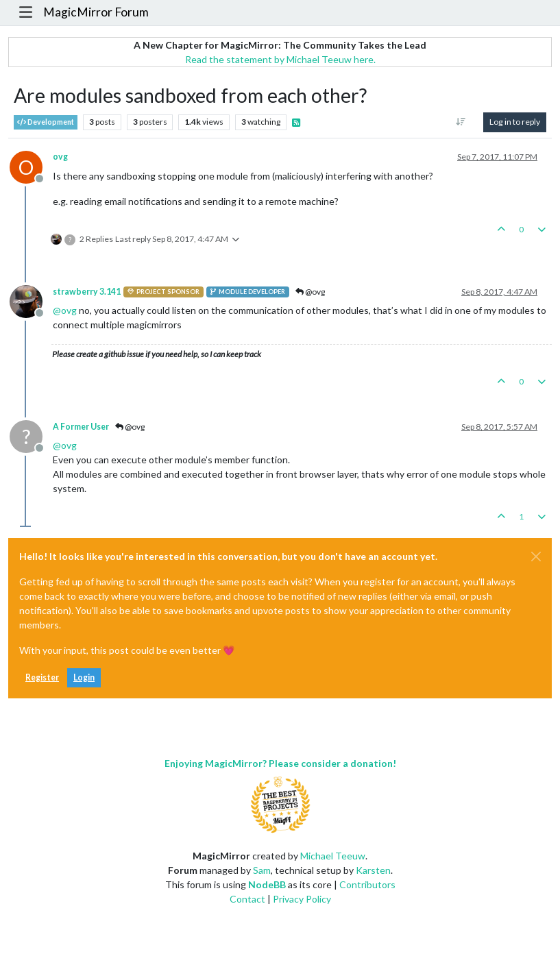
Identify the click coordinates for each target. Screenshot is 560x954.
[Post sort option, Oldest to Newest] (461, 122)
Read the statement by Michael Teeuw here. (280, 59)
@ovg (310, 292)
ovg (60, 157)
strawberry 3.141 (87, 292)
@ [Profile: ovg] (65, 310)
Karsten (373, 870)
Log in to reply (515, 122)
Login (84, 677)
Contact (247, 899)
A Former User (81, 427)
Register (42, 677)
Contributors (367, 884)
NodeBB (267, 884)
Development (46, 122)
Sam (262, 870)
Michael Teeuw (333, 856)
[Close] (536, 556)
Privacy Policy (302, 899)
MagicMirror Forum (96, 12)
